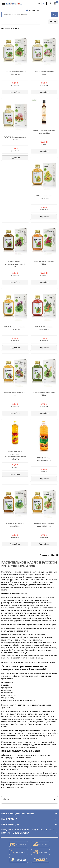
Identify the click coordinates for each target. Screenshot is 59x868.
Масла (6, 799)
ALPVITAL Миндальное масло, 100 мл (15, 138)
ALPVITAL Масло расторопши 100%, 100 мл (15, 328)
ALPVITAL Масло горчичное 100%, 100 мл (44, 197)
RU (44, 3)
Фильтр (53, 22)
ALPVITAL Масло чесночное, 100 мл (44, 73)
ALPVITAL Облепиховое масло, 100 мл (44, 328)
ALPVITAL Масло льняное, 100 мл (15, 394)
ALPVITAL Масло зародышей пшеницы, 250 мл (44, 132)
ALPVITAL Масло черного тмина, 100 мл (15, 525)
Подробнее (15, 92)
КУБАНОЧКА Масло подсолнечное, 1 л (44, 459)
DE (39, 3)
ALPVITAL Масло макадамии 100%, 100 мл (15, 73)
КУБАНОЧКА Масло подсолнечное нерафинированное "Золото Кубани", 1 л (15, 455)
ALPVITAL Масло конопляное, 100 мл (44, 394)
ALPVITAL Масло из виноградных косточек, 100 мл (15, 264)
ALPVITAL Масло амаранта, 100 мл (44, 263)
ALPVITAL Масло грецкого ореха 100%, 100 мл (44, 525)
